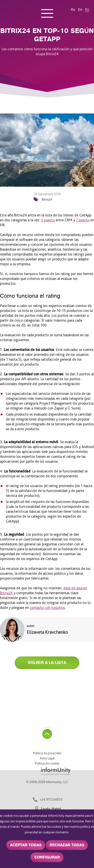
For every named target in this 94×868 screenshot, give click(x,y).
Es (87, 10)
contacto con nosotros (47, 608)
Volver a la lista (47, 663)
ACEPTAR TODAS (26, 845)
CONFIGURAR (47, 857)
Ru (73, 10)
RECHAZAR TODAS (67, 845)
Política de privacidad (47, 753)
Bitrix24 (47, 199)
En (80, 10)
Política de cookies (47, 763)
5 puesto (48, 220)
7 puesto (83, 220)
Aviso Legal (47, 758)
